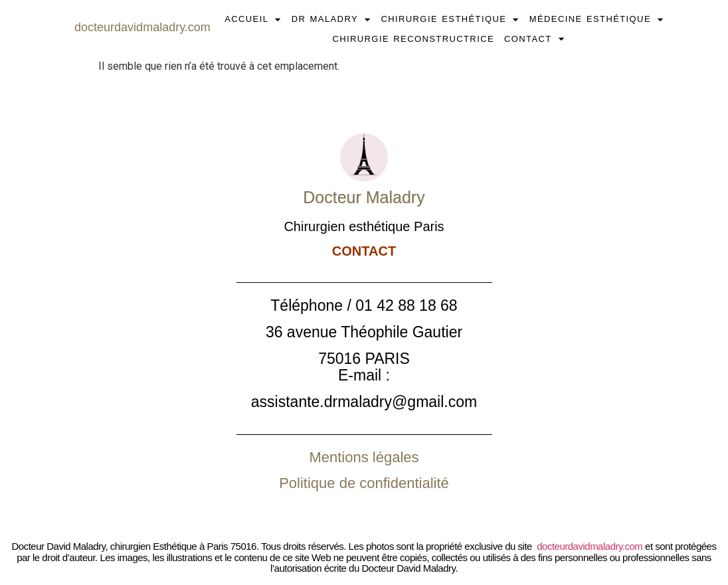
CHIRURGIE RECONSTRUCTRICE (413, 39)
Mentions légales (364, 457)
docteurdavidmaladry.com (590, 546)
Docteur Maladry (364, 197)
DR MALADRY (331, 19)
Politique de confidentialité (364, 483)
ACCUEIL (253, 19)
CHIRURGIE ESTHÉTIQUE (450, 19)
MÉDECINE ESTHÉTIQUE (597, 19)
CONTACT (534, 39)
